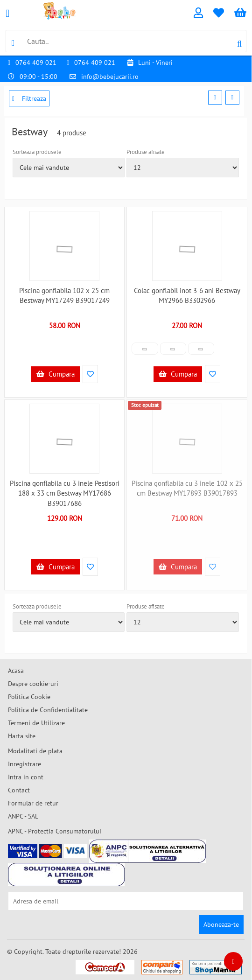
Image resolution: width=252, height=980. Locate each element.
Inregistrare (24, 764)
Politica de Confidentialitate (48, 710)
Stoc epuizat (145, 405)
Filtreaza (29, 98)
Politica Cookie (29, 697)
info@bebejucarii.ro (110, 77)
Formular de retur (33, 803)
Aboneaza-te (221, 924)
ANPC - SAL (23, 816)
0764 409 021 (36, 63)
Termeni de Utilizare (36, 723)
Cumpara (56, 374)
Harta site (22, 736)
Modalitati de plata (35, 751)
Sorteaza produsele (37, 152)
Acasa (16, 671)
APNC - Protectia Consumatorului (55, 831)
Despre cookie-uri (33, 684)
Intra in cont (26, 777)
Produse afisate (146, 152)
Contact (19, 790)
